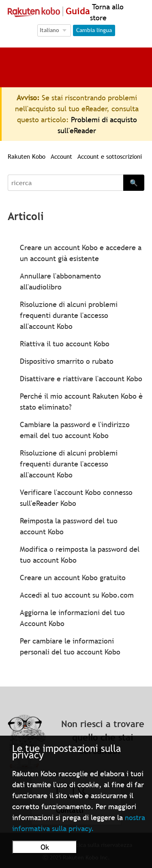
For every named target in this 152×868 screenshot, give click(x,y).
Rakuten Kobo (27, 156)
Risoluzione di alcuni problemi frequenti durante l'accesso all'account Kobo (69, 315)
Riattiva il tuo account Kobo (65, 344)
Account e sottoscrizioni (110, 156)
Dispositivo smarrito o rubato (67, 361)
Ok (45, 847)
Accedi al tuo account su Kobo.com (77, 595)
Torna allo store (107, 12)
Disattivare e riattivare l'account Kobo (81, 379)
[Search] (66, 183)
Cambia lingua (94, 30)
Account (61, 156)
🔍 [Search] (134, 183)
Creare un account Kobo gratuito (73, 578)
